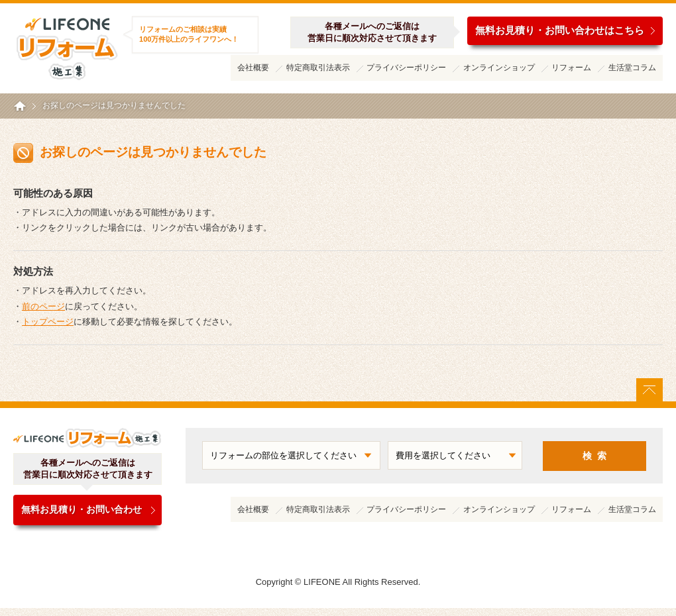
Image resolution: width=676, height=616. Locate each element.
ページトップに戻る (649, 390)
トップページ (48, 322)
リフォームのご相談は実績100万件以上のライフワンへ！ (189, 34)
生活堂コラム (632, 68)
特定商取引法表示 (318, 68)
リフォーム (571, 68)
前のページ (43, 306)
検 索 (594, 456)
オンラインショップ (499, 68)
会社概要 (253, 68)
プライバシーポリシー (406, 68)
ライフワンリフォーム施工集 (66, 46)
